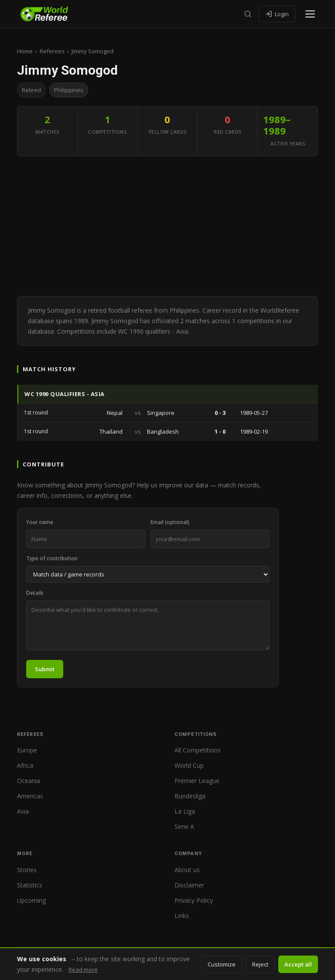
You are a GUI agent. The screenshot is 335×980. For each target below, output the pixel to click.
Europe (27, 750)
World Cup (189, 765)
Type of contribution (52, 558)
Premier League (197, 781)
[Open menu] (310, 14)
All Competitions (198, 750)
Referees (52, 51)
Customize (222, 964)
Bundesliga (190, 796)
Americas (30, 796)
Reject (260, 964)
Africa (25, 765)
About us (187, 870)
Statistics (30, 885)
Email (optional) (170, 522)
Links (182, 916)
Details (35, 593)
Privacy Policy (194, 900)
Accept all (298, 964)
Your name (40, 522)
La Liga (185, 811)
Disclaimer (189, 885)
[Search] (248, 14)
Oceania (29, 781)
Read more (83, 970)
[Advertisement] (167, 226)
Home (25, 51)
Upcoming (31, 900)
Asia (23, 811)
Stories (27, 870)
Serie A (184, 826)
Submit (45, 669)
